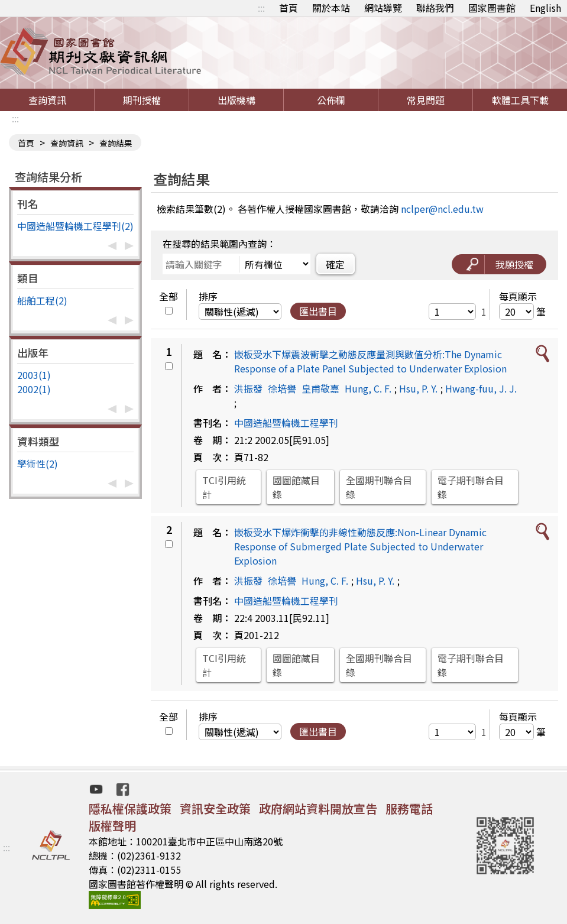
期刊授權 (142, 100)
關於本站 (331, 8)
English (545, 8)
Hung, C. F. (368, 388)
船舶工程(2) (42, 300)
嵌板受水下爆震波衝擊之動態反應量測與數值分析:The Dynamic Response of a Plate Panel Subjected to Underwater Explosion (370, 361)
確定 (335, 264)
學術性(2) (38, 463)
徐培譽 (282, 388)
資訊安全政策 (215, 808)
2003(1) (34, 375)
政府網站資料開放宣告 (318, 808)
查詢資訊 (47, 100)
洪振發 (248, 388)
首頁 (289, 8)
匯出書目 (318, 311)
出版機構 (236, 100)
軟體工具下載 (520, 100)
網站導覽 (383, 8)
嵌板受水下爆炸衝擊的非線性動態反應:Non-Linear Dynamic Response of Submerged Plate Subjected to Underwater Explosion (360, 546)
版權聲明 (112, 826)
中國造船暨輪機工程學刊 (286, 423)
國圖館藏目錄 (296, 487)
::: (261, 8)
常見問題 (426, 100)
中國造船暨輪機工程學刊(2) (75, 226)
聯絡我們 (435, 8)
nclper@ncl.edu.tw (442, 209)
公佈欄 (331, 100)
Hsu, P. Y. (418, 388)
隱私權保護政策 (130, 808)
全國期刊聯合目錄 (379, 487)
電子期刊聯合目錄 (471, 487)
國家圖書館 (492, 8)
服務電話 (409, 808)
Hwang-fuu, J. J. (481, 388)
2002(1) (34, 389)
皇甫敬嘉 (320, 388)
